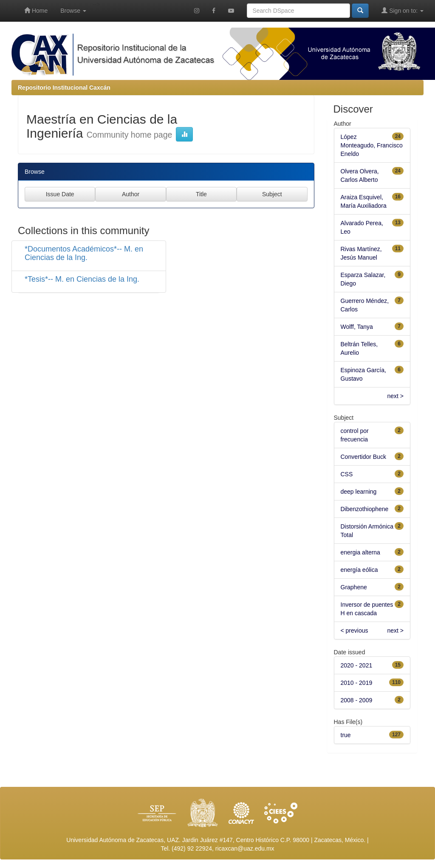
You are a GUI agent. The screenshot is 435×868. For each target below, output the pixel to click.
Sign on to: (403, 10)
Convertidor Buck (363, 457)
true (346, 735)
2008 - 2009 (357, 700)
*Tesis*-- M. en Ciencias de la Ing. (82, 279)
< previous (354, 631)
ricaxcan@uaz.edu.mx (245, 848)
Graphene (354, 587)
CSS (347, 474)
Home (36, 10)
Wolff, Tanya (357, 327)
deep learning (359, 492)
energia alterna (360, 552)
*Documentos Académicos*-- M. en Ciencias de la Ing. (84, 253)
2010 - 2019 (357, 683)
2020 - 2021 (357, 665)
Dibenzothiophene (365, 509)
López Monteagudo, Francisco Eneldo (372, 145)
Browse (73, 11)
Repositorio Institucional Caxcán (64, 88)
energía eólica (359, 570)
